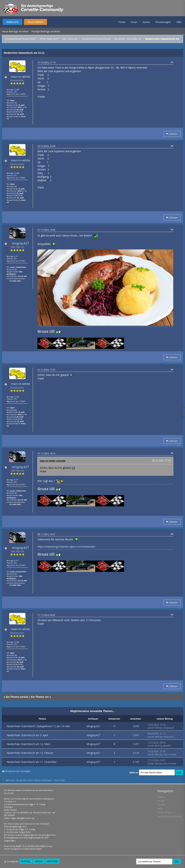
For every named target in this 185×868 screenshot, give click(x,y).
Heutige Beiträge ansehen (46, 31)
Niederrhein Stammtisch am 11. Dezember (32, 762)
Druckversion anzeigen (18, 771)
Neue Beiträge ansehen (15, 31)
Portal (122, 22)
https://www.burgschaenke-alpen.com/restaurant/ (66, 547)
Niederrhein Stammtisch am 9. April (27, 735)
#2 (172, 146)
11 (114, 726)
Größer (52, 861)
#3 (172, 229)
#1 (172, 62)
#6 (172, 534)
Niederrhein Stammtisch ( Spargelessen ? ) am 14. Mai (38, 726)
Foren (134, 22)
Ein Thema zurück (17, 697)
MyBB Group (46, 846)
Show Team (165, 812)
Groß (39, 861)
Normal (26, 861)
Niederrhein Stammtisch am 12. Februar (30, 753)
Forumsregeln (163, 22)
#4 (172, 369)
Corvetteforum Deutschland (20, 39)
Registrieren (35, 22)
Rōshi (27, 849)
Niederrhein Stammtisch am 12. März (28, 744)
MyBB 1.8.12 (21, 846)
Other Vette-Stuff (49, 39)
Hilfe (179, 22)
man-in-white (20, 77)
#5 (172, 453)
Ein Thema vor (40, 697)
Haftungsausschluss (170, 816)
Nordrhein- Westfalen (126, 39)
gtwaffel (167, 746)
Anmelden (12, 22)
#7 (172, 615)
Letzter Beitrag (155, 728)
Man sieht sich (70, 39)
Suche (146, 22)
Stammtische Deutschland (96, 39)
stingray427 (20, 243)
